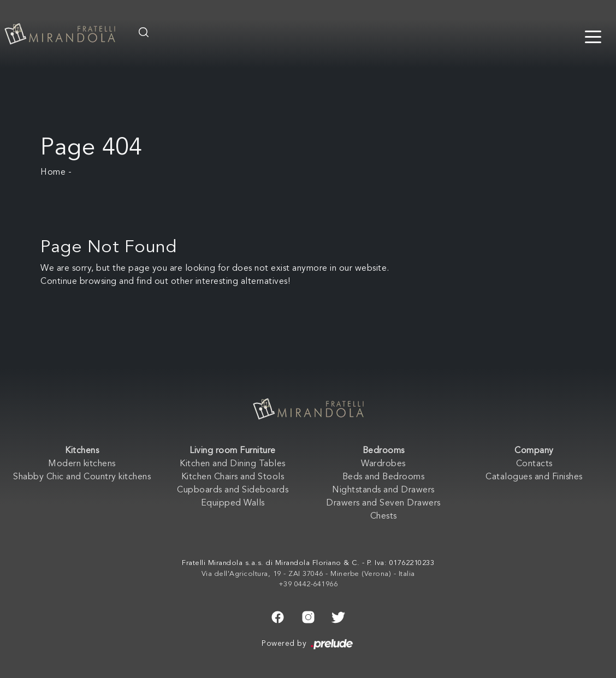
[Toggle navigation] (593, 36)
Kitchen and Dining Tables (233, 464)
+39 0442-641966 (308, 584)
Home (53, 173)
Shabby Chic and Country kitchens (82, 477)
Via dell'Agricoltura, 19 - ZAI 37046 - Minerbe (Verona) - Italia (308, 574)
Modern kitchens (82, 464)
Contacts (534, 464)
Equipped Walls (233, 503)
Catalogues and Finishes (534, 477)
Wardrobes (383, 464)
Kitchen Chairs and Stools (233, 477)
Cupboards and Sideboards (233, 490)
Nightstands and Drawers (383, 490)
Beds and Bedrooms (384, 477)
